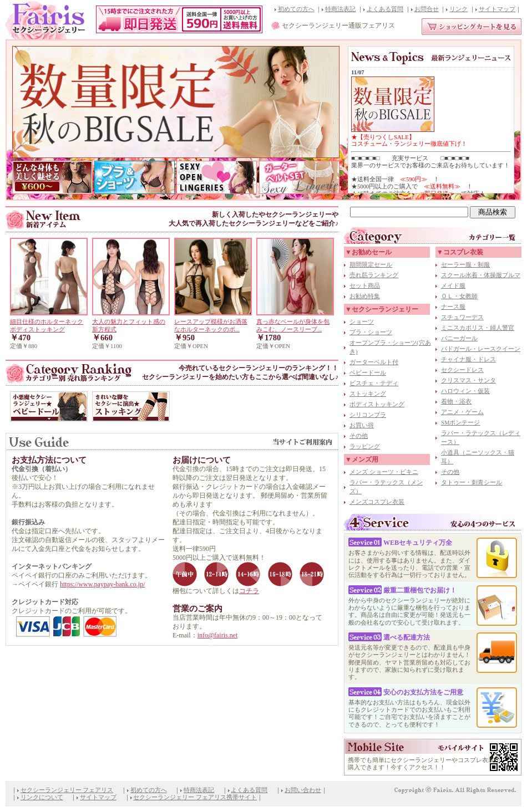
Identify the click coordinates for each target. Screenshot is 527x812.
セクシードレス (462, 370)
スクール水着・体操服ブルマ (481, 275)
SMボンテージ (460, 423)
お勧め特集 (365, 296)
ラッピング (365, 446)
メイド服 (453, 286)
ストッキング (368, 394)
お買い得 (362, 425)
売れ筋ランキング (374, 275)
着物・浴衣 (456, 402)
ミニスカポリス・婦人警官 (478, 328)
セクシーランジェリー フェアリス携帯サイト (195, 797)
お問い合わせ (303, 790)
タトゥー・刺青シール (472, 482)
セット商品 (365, 286)
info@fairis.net (218, 635)
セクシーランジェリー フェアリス (67, 790)
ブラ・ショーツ (371, 332)
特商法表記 (340, 9)
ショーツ (362, 322)
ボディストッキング (377, 404)
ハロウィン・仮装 (465, 391)
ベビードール (368, 373)
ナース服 (453, 307)
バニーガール (459, 338)
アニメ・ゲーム (462, 412)
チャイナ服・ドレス (468, 359)
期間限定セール (371, 265)
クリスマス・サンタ (468, 381)
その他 (359, 436)
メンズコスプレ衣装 (377, 502)
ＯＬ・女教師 (459, 296)
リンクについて (42, 797)
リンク (458, 9)
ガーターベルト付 (374, 362)
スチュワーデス (462, 317)
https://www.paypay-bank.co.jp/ (103, 584)
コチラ (249, 591)
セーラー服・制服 (465, 265)
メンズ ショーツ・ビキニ (384, 472)
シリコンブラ (368, 415)
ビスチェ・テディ (374, 383)
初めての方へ (296, 9)
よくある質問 (385, 9)
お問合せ (427, 9)
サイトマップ (497, 9)
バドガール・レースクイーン (481, 349)
